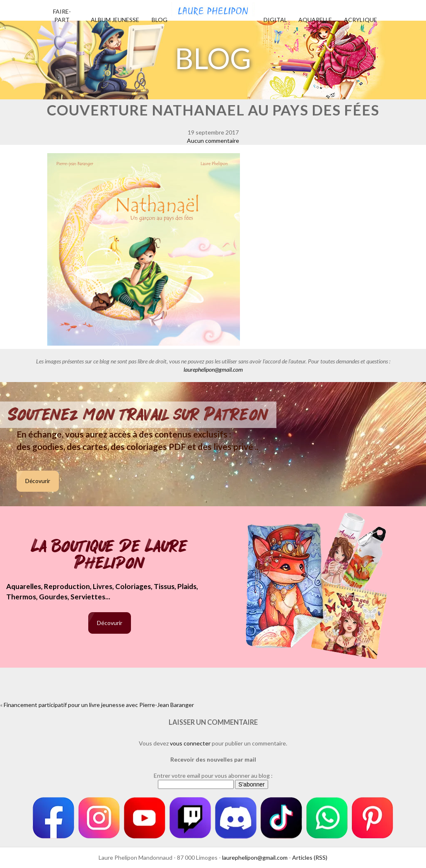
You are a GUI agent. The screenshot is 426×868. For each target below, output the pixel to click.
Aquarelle (315, 20)
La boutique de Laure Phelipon (110, 555)
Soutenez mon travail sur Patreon (138, 415)
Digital (275, 20)
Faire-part (62, 16)
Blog (160, 20)
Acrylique (361, 20)
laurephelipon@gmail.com (213, 369)
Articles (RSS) (310, 857)
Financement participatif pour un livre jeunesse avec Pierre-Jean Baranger (99, 705)
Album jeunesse (115, 20)
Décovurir (38, 481)
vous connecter (190, 743)
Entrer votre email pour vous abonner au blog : (213, 775)
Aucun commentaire (213, 141)
